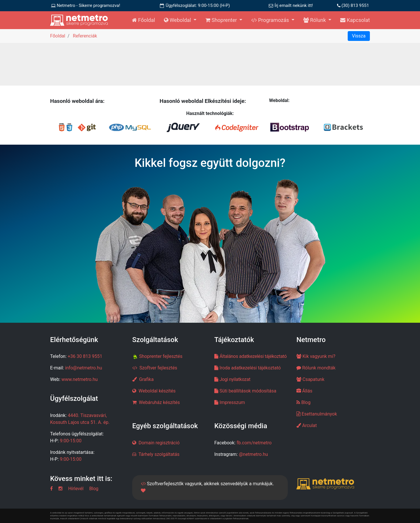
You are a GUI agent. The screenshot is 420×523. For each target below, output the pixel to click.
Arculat (307, 425)
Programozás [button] (271, 20)
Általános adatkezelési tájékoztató (253, 356)
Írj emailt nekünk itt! (294, 5)
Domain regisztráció (159, 443)
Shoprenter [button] (222, 20)
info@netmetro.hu (84, 368)
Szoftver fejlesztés (158, 368)
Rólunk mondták (316, 368)
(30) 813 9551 (355, 5)
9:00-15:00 (71, 441)
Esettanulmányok (317, 414)
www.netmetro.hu (80, 379)
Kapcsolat (355, 20)
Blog (303, 402)
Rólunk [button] (315, 20)
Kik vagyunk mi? (316, 356)
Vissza (359, 36)
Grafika (146, 379)
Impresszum (232, 402)
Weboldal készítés (157, 391)
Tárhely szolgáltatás (158, 454)
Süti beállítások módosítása (248, 391)
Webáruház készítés (159, 402)
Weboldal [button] (178, 20)
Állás (304, 391)
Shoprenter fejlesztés (161, 356)
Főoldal (143, 20)
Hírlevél (76, 489)
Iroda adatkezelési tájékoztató (250, 368)
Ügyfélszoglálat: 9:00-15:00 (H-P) (198, 5)
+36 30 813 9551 (85, 356)
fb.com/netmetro (254, 443)
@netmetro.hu (253, 454)
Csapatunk (310, 379)
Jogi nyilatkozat (235, 379)
